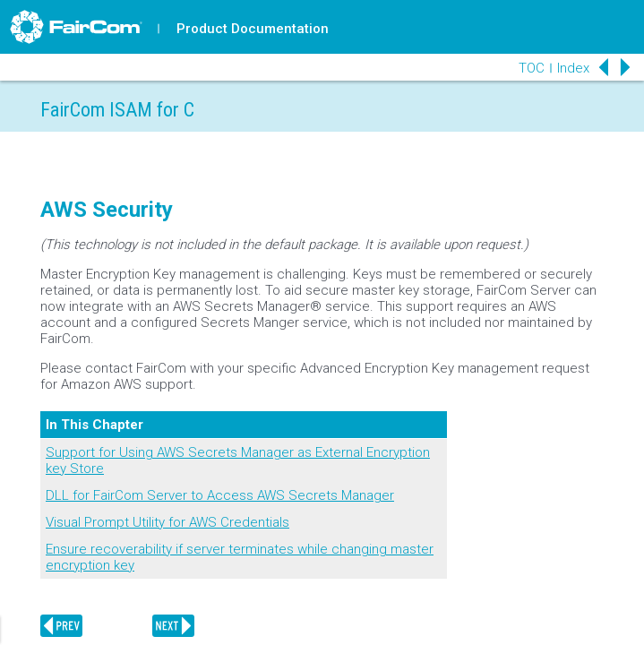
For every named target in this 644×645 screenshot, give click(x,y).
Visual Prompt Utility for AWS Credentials (167, 522)
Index (573, 68)
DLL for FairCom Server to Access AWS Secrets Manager (220, 495)
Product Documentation (253, 29)
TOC (532, 68)
